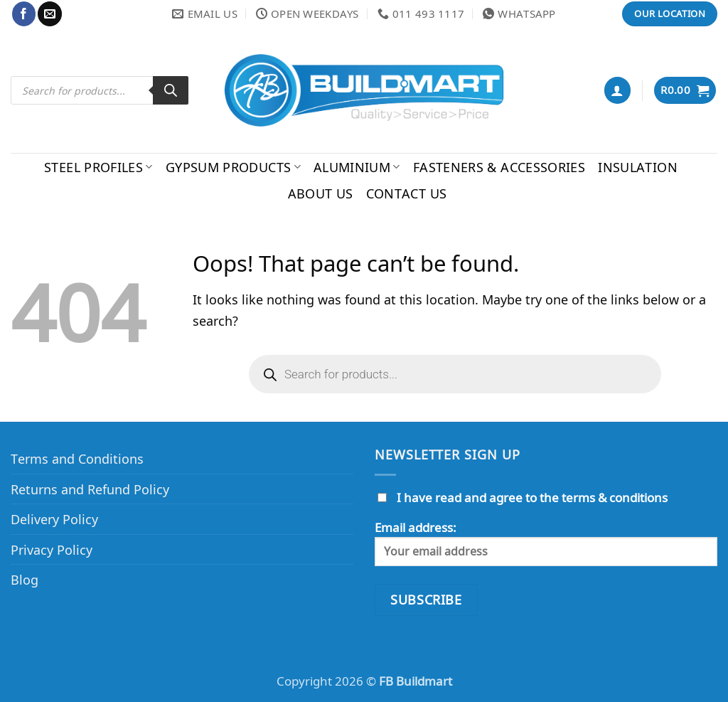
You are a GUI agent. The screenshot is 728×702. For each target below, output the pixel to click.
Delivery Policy (54, 519)
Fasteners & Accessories (499, 167)
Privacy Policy (52, 549)
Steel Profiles (98, 167)
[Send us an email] (49, 14)
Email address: (546, 543)
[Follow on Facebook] (24, 14)
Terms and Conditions (77, 458)
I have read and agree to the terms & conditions (532, 498)
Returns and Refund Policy (90, 489)
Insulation (638, 167)
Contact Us (407, 193)
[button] (617, 90)
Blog (25, 579)
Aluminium (357, 167)
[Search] (171, 90)
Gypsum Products (233, 167)
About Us (321, 193)
